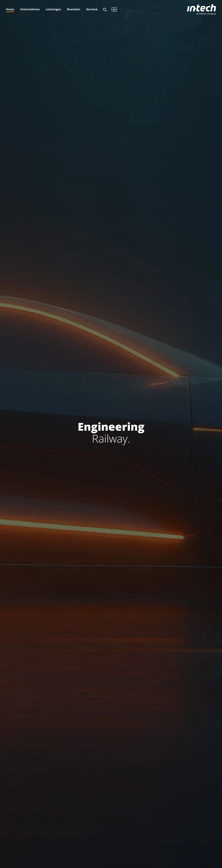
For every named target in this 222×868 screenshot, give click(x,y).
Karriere (92, 9)
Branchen (74, 9)
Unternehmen (30, 9)
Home (10, 9)
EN (114, 9)
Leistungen (53, 9)
